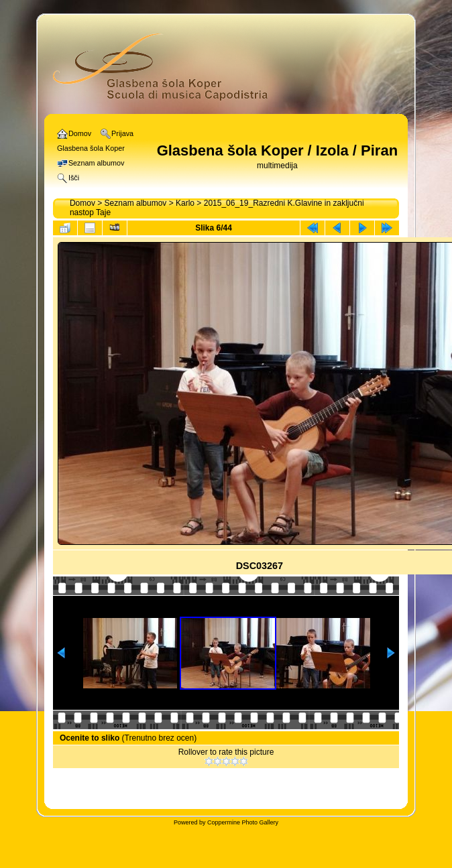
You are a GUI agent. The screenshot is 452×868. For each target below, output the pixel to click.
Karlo (185, 203)
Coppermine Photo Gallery (243, 822)
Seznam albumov (136, 203)
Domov (82, 203)
